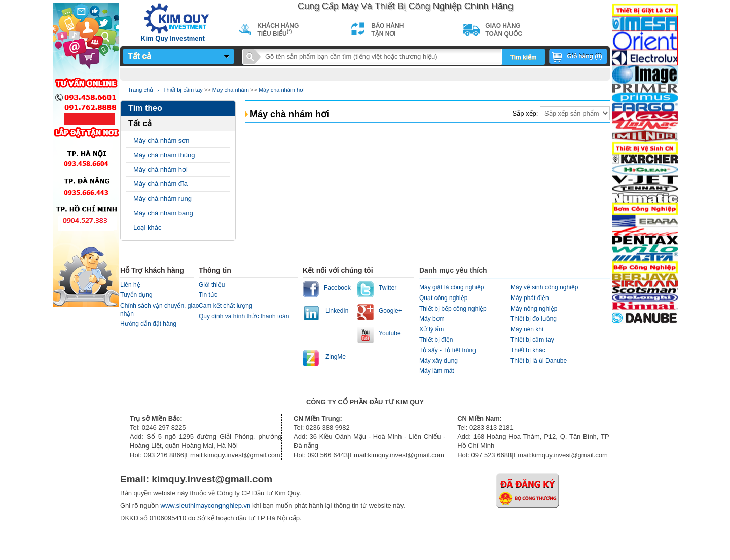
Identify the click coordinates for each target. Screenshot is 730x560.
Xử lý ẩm (431, 329)
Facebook (337, 288)
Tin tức (208, 295)
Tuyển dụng (136, 295)
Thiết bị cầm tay (183, 90)
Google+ (390, 311)
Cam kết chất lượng (226, 306)
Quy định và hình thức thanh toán (244, 316)
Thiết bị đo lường (534, 319)
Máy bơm (432, 319)
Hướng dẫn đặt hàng (148, 324)
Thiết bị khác (528, 350)
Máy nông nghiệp (534, 309)
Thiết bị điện (436, 340)
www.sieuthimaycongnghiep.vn (207, 506)
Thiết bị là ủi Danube (539, 361)
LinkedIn (337, 311)
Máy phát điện (530, 298)
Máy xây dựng (439, 361)
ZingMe (336, 357)
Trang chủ (140, 90)
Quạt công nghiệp (443, 298)
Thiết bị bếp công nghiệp (453, 309)
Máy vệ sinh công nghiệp (544, 287)
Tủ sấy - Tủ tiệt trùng (448, 350)
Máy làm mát (437, 371)
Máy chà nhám (231, 90)
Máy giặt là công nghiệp (451, 287)
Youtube (390, 333)
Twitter (388, 288)
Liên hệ (130, 285)
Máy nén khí (527, 329)
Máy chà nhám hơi (282, 90)
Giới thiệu (212, 285)
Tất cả (139, 56)
